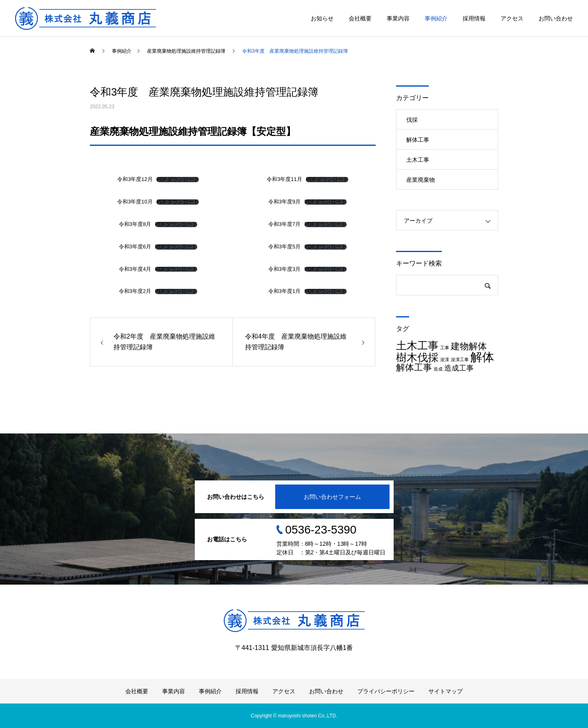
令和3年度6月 (135, 247)
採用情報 (474, 18)
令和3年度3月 (284, 269)
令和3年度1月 (284, 291)
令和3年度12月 (135, 179)
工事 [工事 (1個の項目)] (445, 348)
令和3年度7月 (284, 224)
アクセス (512, 18)
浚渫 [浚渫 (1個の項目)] (445, 360)
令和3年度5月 (284, 247)
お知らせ (322, 18)
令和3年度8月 (135, 224)
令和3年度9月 (284, 202)
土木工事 (418, 160)
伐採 (412, 120)
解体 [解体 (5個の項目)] (482, 357)
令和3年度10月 (135, 202)
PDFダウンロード (178, 180)
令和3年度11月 (284, 179)
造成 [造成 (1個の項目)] (438, 369)
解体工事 (418, 140)
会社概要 (360, 18)
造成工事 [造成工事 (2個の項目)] (459, 368)
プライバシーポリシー (386, 691)
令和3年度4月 (135, 269)
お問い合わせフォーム (332, 497)
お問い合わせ (556, 18)
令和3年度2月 (135, 291)
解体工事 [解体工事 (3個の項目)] (414, 367)
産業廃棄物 (421, 180)
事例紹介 (436, 18)
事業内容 (398, 18)
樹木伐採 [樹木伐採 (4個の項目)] (417, 357)
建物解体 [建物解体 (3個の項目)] (469, 346)
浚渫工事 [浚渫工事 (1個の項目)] (460, 360)
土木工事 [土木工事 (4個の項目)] (417, 346)
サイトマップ (445, 691)
